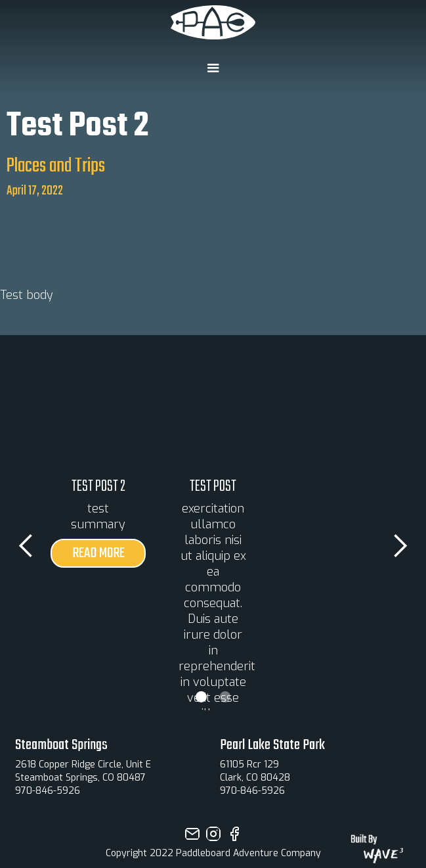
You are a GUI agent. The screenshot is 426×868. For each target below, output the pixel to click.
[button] (213, 68)
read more (98, 553)
